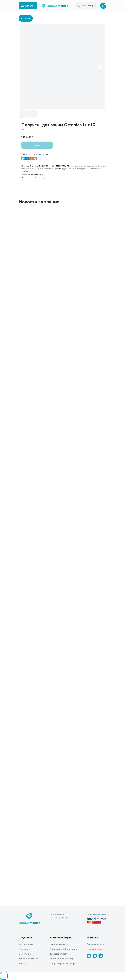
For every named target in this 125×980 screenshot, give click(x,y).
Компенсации (26, 944)
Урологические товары (62, 959)
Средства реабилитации (63, 949)
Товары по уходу (59, 954)
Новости (23, 963)
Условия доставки (28, 959)
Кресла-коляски (59, 944)
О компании (25, 954)
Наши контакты (95, 949)
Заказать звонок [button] (95, 944)
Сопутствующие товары (63, 963)
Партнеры (24, 949)
